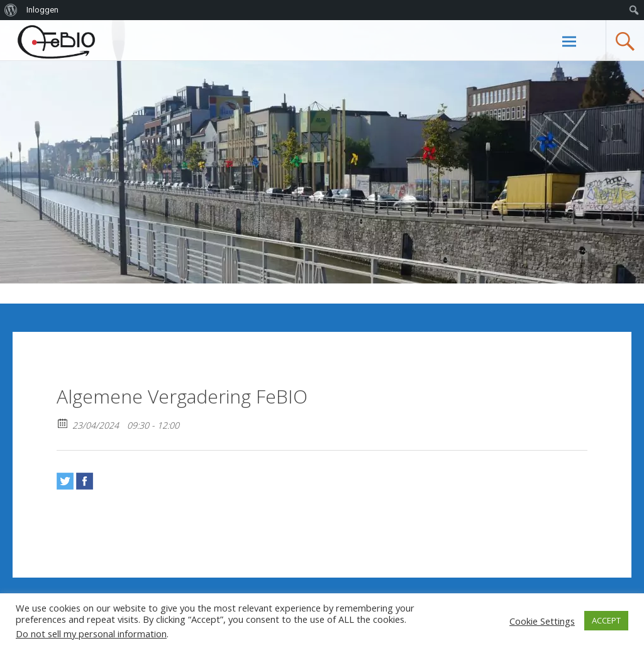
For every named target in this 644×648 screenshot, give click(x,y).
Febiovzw (77, 42)
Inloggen (42, 10)
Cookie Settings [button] (542, 621)
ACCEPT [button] (606, 620)
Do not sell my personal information (91, 634)
